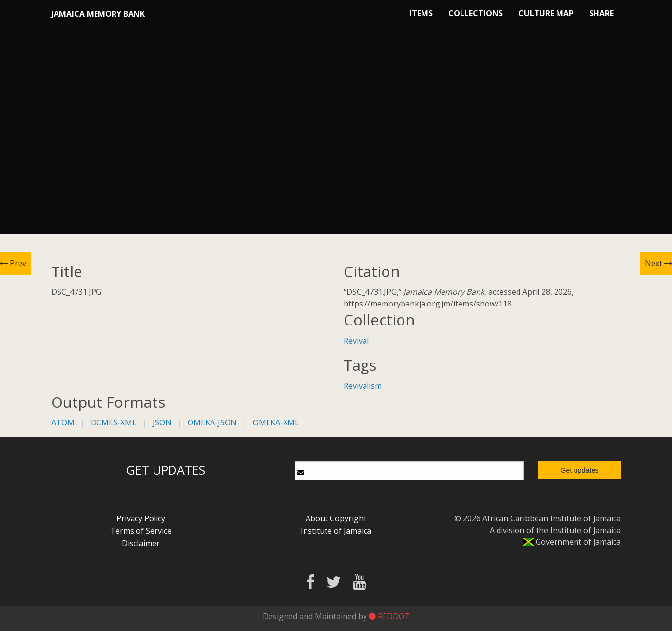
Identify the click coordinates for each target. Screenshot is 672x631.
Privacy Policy (141, 518)
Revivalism (363, 386)
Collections (476, 13)
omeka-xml (276, 422)
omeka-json (212, 422)
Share (601, 13)
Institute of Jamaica (336, 531)
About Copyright (336, 518)
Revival (356, 341)
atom (63, 422)
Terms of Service (141, 531)
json (162, 422)
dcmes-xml (114, 422)
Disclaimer (141, 543)
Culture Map (546, 13)
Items (421, 13)
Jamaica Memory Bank (98, 14)
